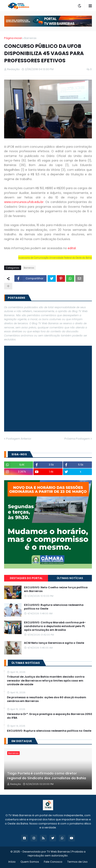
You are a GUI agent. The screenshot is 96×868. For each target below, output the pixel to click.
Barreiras (30, 38)
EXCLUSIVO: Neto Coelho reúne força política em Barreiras (56, 589)
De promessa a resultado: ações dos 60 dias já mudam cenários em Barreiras (47, 699)
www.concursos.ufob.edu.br (24, 202)
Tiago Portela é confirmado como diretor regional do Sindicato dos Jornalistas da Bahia (47, 776)
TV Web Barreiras (58, 852)
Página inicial (13, 38)
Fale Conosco (53, 862)
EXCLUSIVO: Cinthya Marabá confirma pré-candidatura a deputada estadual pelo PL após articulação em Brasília (55, 626)
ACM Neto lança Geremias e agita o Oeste (54, 643)
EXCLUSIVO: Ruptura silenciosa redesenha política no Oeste (54, 607)
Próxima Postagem (77, 439)
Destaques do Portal (26, 578)
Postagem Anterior (19, 439)
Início (12, 862)
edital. (72, 248)
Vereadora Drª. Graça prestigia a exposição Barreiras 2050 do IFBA (50, 716)
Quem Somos (30, 862)
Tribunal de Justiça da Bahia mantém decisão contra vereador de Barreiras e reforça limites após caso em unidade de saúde (46, 680)
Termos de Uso (77, 862)
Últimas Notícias (70, 578)
